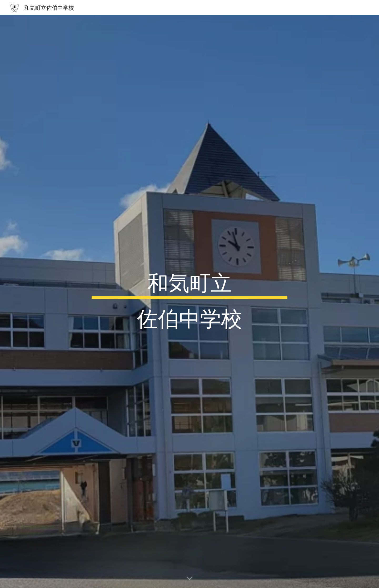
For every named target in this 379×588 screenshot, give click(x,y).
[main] (189, 302)
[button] (189, 579)
